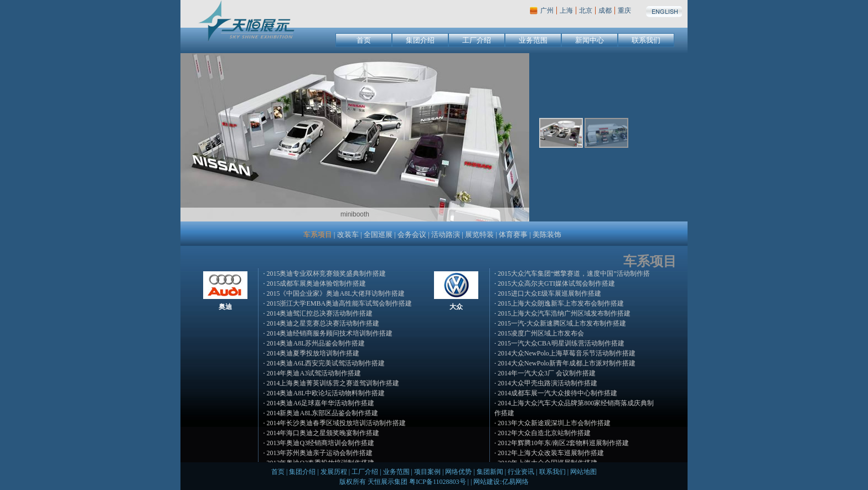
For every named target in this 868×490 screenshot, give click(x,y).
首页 (364, 40)
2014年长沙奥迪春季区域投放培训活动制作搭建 (336, 423)
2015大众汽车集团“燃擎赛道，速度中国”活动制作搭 (574, 274)
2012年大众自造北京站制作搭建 (544, 433)
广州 (547, 11)
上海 (566, 11)
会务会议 (412, 234)
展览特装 (479, 234)
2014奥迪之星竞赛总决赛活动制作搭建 (323, 323)
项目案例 (427, 472)
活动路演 (446, 234)
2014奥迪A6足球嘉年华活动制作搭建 (320, 403)
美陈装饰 (547, 234)
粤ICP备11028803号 (437, 482)
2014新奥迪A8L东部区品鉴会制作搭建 (322, 413)
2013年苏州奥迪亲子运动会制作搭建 (319, 453)
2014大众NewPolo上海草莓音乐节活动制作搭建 (567, 353)
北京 (586, 11)
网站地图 (583, 472)
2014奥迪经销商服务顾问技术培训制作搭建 (329, 333)
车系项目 (318, 234)
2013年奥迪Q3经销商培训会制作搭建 (320, 443)
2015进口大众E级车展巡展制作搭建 (549, 293)
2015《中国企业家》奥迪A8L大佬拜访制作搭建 (335, 293)
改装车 (348, 234)
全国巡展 (378, 234)
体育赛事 (513, 234)
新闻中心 (590, 40)
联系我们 (646, 40)
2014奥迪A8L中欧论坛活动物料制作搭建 (325, 393)
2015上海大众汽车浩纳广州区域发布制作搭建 (564, 313)
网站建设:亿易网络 (501, 482)
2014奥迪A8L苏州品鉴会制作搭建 (316, 343)
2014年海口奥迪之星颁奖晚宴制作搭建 (323, 433)
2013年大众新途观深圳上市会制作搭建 (554, 423)
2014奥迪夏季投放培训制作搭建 (313, 353)
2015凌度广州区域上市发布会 (541, 333)
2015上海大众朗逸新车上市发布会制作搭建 (561, 303)
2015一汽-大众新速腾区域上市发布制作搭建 (562, 323)
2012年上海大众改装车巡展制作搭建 (551, 453)
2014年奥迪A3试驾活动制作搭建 (314, 373)
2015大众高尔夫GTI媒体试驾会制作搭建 (556, 283)
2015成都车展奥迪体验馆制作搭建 (316, 283)
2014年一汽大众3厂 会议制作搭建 (547, 373)
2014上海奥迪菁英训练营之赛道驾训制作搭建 (333, 383)
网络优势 (458, 472)
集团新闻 (490, 472)
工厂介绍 (477, 40)
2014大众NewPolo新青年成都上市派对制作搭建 (567, 363)
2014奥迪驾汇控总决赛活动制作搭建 (319, 313)
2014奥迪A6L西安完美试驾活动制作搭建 (325, 363)
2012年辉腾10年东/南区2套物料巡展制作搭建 (563, 443)
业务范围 (533, 40)
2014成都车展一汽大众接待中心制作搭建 (557, 393)
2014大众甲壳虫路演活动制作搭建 (547, 383)
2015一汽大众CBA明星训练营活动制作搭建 (561, 343)
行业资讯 (521, 472)
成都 (605, 11)
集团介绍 (420, 40)
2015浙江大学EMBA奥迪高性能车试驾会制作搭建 (339, 303)
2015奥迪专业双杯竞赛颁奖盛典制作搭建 (326, 274)
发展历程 (334, 472)
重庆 (624, 11)
